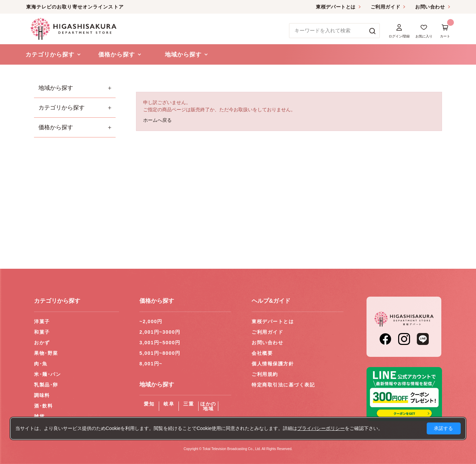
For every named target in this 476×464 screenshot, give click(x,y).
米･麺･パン (47, 374)
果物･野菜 (46, 353)
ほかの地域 (208, 406)
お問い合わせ (430, 7)
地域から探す (56, 88)
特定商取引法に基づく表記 (283, 385)
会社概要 (262, 353)
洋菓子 (42, 321)
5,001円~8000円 (160, 353)
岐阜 (169, 404)
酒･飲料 (43, 406)
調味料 (42, 395)
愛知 (149, 404)
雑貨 (39, 416)
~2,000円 (151, 321)
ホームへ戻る (157, 120)
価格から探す (56, 127)
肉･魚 (41, 364)
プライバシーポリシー (321, 428)
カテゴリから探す (62, 108)
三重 (189, 404)
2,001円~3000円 (160, 332)
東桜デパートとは (336, 7)
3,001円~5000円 (160, 343)
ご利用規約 (265, 374)
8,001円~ (151, 364)
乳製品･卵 (46, 385)
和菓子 (42, 332)
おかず (42, 343)
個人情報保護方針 (273, 364)
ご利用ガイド (385, 7)
